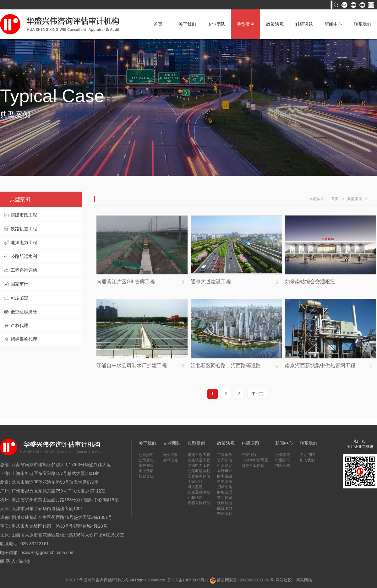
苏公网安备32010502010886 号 (242, 580)
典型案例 (246, 24)
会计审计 (225, 471)
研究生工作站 (253, 465)
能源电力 (225, 508)
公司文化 (146, 460)
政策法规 (275, 24)
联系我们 (363, 24)
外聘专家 (171, 460)
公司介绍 (146, 455)
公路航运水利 (24, 256)
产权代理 (19, 325)
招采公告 (283, 465)
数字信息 (225, 498)
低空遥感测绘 (24, 312)
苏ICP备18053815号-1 (188, 580)
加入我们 (307, 460)
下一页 (257, 394)
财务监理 (225, 492)
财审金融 (225, 476)
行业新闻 (283, 460)
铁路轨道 (225, 503)
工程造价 (225, 455)
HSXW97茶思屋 (255, 460)
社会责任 (146, 476)
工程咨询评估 (24, 270)
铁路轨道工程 (24, 229)
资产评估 (225, 460)
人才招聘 (307, 455)
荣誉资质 (146, 465)
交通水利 (225, 514)
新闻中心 (333, 24)
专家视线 (249, 455)
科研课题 (304, 24)
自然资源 (225, 482)
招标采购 (225, 487)
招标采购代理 (24, 339)
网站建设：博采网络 (294, 580)
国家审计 (19, 284)
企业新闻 (283, 455)
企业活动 (146, 471)
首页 (158, 24)
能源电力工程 (24, 242)
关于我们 (187, 24)
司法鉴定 (19, 298)
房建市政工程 (24, 215)
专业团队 (216, 24)
